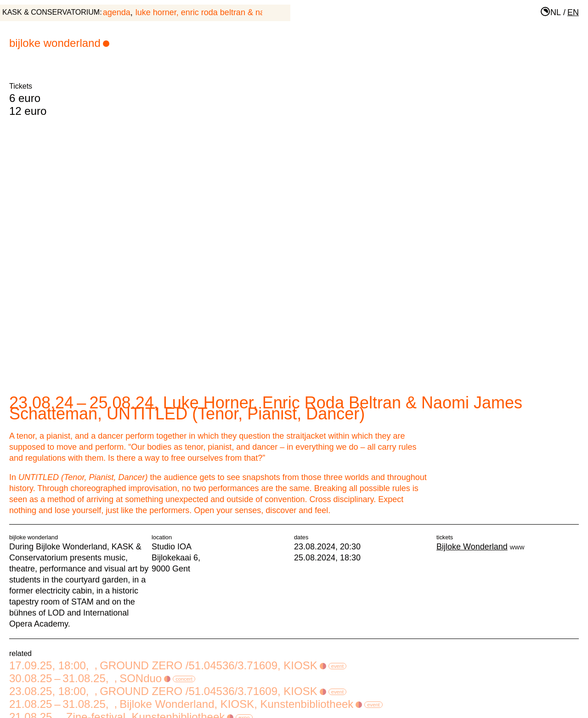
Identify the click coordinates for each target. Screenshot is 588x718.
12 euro (28, 111)
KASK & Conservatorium (51, 12)
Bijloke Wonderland (59, 43)
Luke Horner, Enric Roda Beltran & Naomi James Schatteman (241, 12)
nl (556, 12)
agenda (117, 12)
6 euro (25, 98)
